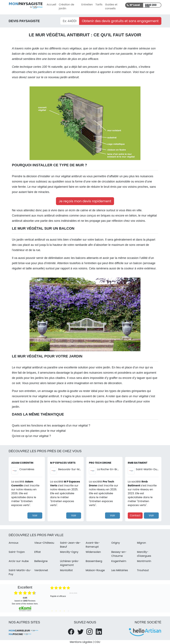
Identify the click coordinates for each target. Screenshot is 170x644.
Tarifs (99, 5)
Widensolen (93, 552)
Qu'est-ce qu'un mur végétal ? (31, 436)
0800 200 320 (151, 5)
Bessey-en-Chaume (119, 554)
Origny (116, 543)
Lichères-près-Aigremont (70, 563)
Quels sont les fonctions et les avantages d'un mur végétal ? (51, 426)
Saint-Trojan (17, 552)
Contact (135, 515)
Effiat (37, 552)
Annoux (13, 543)
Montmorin (144, 561)
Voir (35, 515)
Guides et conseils (111, 6)
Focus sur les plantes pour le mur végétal (39, 431)
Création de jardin (66, 6)
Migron (142, 543)
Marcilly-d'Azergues (144, 554)
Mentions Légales (81, 642)
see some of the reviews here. (25, 604)
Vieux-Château (44, 543)
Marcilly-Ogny (69, 552)
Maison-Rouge (95, 570)
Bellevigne (41, 561)
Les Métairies (120, 570)
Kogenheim (119, 561)
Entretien (87, 5)
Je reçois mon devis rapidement (85, 201)
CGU (97, 642)
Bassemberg (94, 561)
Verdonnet (41, 570)
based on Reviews (25, 599)
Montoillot (66, 570)
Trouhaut (143, 570)
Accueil (51, 5)
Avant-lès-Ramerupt (93, 545)
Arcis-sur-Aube (19, 561)
